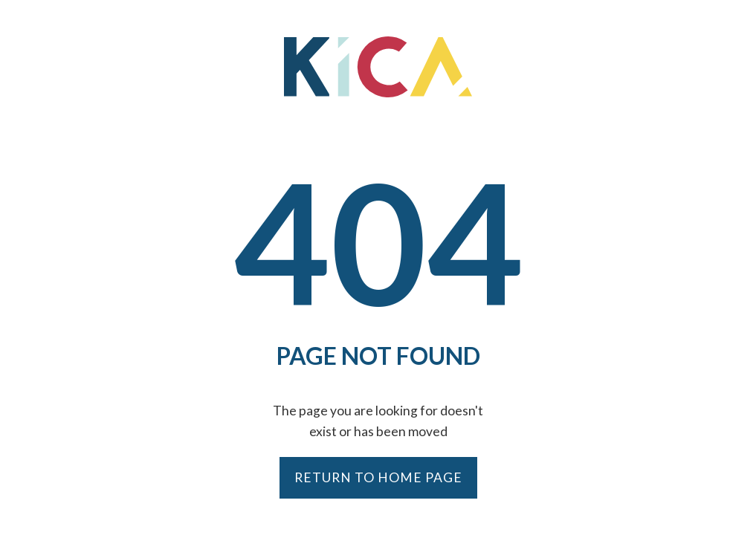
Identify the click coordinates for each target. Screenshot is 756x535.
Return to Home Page (378, 477)
